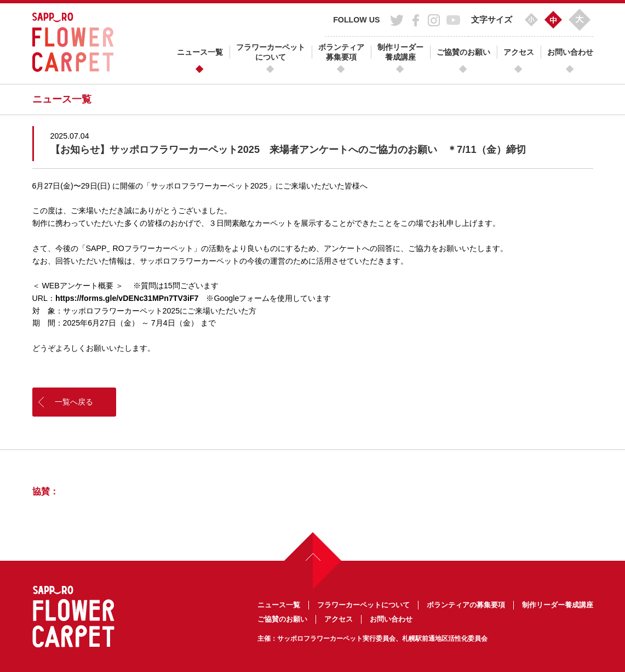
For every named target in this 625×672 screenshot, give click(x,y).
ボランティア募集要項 (341, 52)
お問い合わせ (570, 52)
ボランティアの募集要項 (466, 605)
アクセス (519, 52)
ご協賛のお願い (463, 52)
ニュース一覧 (200, 52)
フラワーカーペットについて (271, 52)
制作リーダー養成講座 (400, 52)
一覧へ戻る (74, 402)
